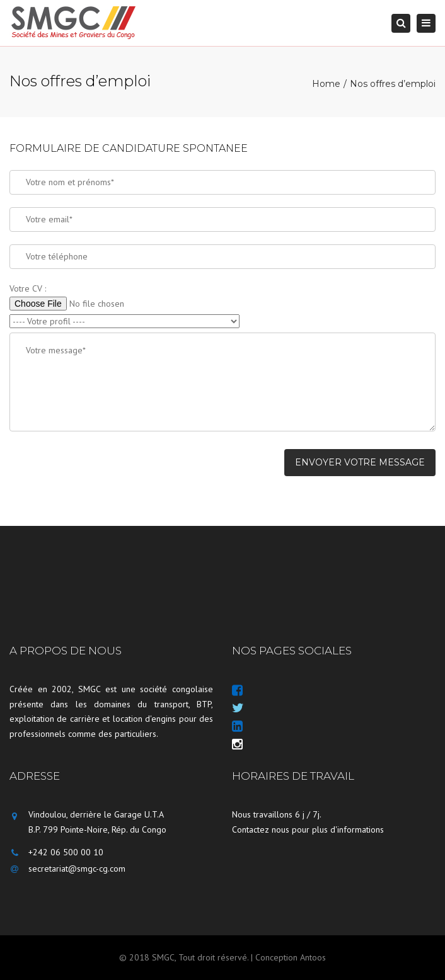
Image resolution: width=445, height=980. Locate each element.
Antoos (313, 957)
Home (326, 84)
